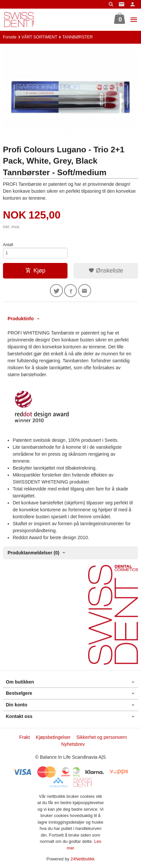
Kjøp (35, 271)
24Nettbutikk (82, 859)
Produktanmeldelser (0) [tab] (34, 553)
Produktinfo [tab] (21, 319)
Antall (8, 245)
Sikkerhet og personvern (102, 737)
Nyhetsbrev (73, 744)
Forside (10, 37)
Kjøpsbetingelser (53, 737)
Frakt (25, 737)
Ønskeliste (106, 271)
